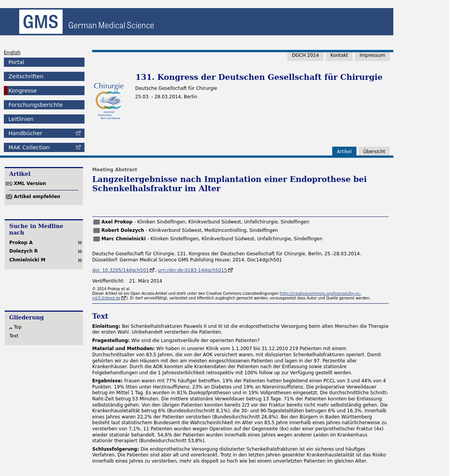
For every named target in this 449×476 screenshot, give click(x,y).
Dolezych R (23, 251)
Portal (16, 62)
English (12, 53)
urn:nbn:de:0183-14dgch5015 (192, 270)
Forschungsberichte (36, 105)
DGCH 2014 (305, 55)
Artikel (344, 152)
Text (14, 336)
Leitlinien (21, 119)
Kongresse (23, 91)
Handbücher (25, 133)
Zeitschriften (26, 76)
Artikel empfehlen (37, 197)
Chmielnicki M (27, 260)
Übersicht (374, 152)
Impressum (372, 55)
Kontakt (339, 55)
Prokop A (21, 243)
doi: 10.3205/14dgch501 (120, 270)
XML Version (30, 183)
